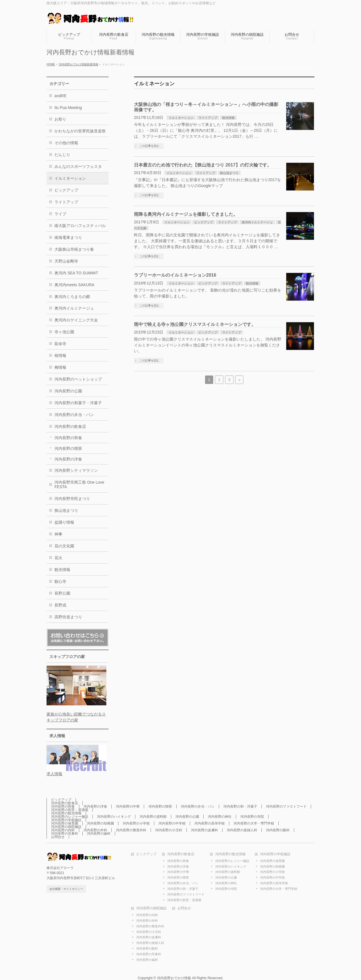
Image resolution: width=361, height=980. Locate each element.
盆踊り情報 (64, 522)
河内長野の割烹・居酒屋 (70, 810)
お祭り (60, 119)
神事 (58, 534)
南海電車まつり (68, 237)
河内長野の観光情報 (66, 813)
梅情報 (60, 367)
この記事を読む (149, 146)
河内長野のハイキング (114, 817)
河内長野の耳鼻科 (65, 834)
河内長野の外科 (95, 830)
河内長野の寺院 (252, 817)
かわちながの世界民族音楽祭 (80, 131)
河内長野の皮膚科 (204, 830)
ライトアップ (208, 118)
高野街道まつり (68, 617)
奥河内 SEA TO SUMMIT (76, 273)
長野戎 (60, 605)
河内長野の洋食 (68, 459)
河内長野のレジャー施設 (70, 817)
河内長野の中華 (128, 806)
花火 (58, 558)
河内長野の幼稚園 (100, 823)
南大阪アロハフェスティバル (80, 226)
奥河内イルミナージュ (257, 222)
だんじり (62, 155)
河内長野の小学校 (136, 823)
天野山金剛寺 (66, 261)
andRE (60, 96)
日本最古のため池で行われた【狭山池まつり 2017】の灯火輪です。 (203, 165)
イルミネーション (181, 118)
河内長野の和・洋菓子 (240, 806)
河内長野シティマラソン (76, 470)
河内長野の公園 (68, 391)
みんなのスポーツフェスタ (78, 166)
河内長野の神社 (220, 817)
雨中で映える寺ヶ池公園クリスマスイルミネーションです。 (195, 324)
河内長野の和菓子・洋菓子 (78, 403)
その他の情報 (66, 143)
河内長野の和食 (68, 438)
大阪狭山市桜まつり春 (74, 249)
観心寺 (60, 581)
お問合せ (58, 837)
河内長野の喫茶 (68, 448)
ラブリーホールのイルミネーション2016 (175, 275)
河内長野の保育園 (65, 823)
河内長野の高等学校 (210, 823)
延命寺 (60, 344)
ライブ (60, 214)
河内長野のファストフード (286, 806)
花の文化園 (64, 546)
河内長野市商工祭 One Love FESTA (79, 485)
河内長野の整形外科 (131, 830)
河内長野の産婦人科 (242, 830)
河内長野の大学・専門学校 (254, 823)
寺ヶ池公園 (64, 332)
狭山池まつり (229, 173)
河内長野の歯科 (99, 834)
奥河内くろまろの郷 (72, 297)
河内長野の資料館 (153, 817)
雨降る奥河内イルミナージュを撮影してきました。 (186, 214)
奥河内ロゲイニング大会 (76, 320)
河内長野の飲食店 (70, 426)
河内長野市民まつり (72, 499)
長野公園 (62, 593)
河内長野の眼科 (278, 830)
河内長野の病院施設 (66, 827)
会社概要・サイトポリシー (66, 889)
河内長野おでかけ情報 (174, 978)
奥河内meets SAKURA (74, 285)
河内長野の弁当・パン (74, 415)
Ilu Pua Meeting (68, 108)
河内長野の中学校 (172, 823)
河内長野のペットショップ (78, 379)
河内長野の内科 (63, 830)
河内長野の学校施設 (66, 820)
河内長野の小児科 (169, 830)
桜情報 (60, 355)
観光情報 (228, 118)
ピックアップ (204, 222)
